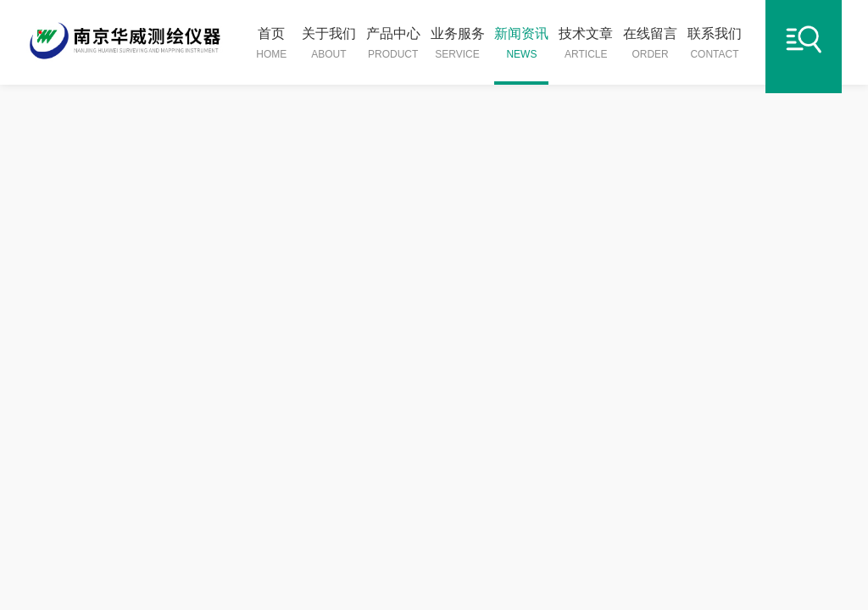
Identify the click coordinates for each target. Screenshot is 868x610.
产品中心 (393, 44)
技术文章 (586, 44)
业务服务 (458, 44)
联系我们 (715, 44)
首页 (271, 44)
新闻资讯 (521, 44)
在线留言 (650, 44)
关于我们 (329, 44)
